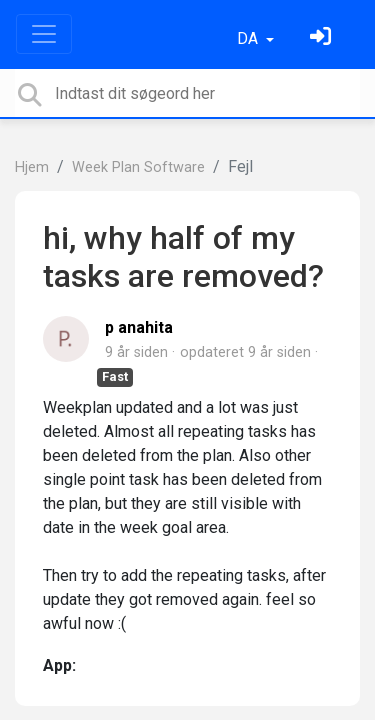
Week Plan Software (138, 167)
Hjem (32, 167)
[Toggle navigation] (44, 34)
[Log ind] (323, 38)
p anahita (139, 327)
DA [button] (249, 38)
